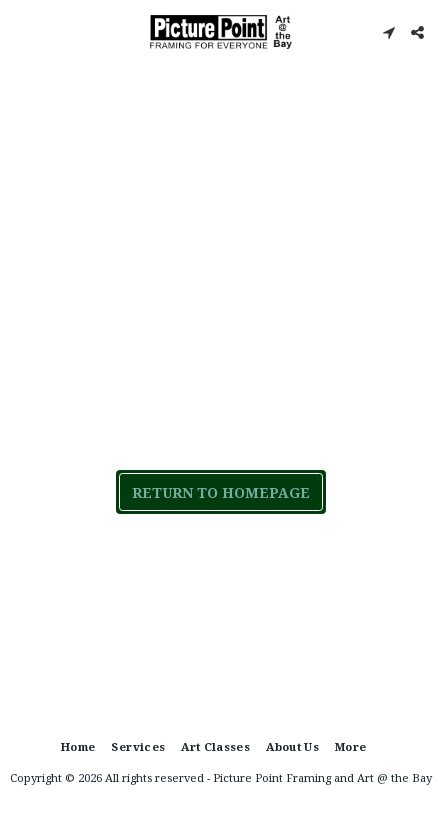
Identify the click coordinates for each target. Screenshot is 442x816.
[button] (22, 31)
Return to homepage (221, 492)
